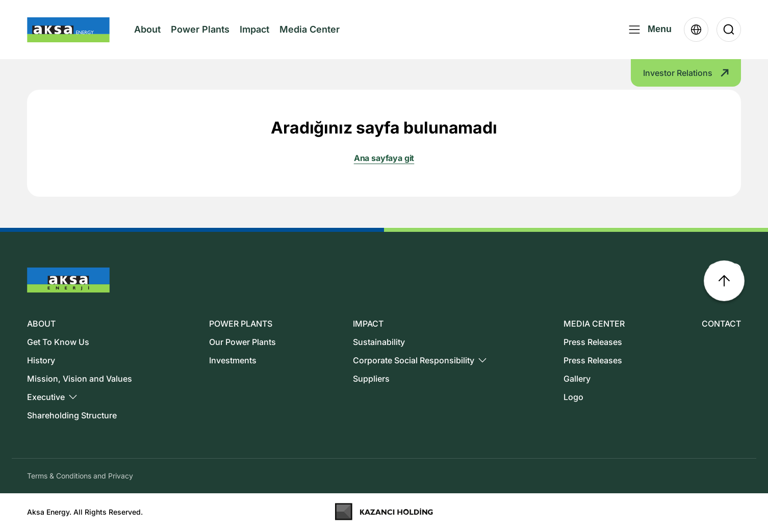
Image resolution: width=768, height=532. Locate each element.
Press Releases (593, 342)
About (147, 38)
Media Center (310, 38)
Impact (254, 29)
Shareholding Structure (72, 415)
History (41, 360)
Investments (233, 360)
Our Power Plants (242, 342)
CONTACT (721, 324)
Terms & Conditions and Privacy (80, 476)
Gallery (577, 379)
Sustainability (379, 342)
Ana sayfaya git (384, 158)
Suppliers (371, 379)
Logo (573, 397)
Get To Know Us (58, 342)
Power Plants (200, 29)
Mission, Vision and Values (80, 379)
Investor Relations (686, 73)
